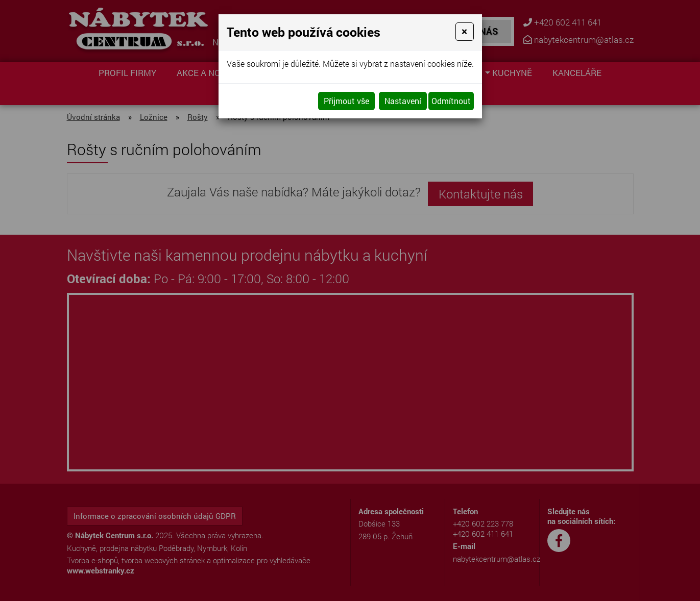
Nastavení (403, 101)
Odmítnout (451, 101)
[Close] (464, 32)
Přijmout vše (346, 101)
